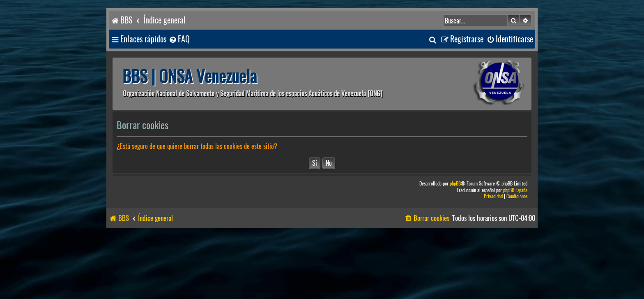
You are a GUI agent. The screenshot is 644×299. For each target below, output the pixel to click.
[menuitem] (179, 39)
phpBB (455, 184)
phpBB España (515, 190)
